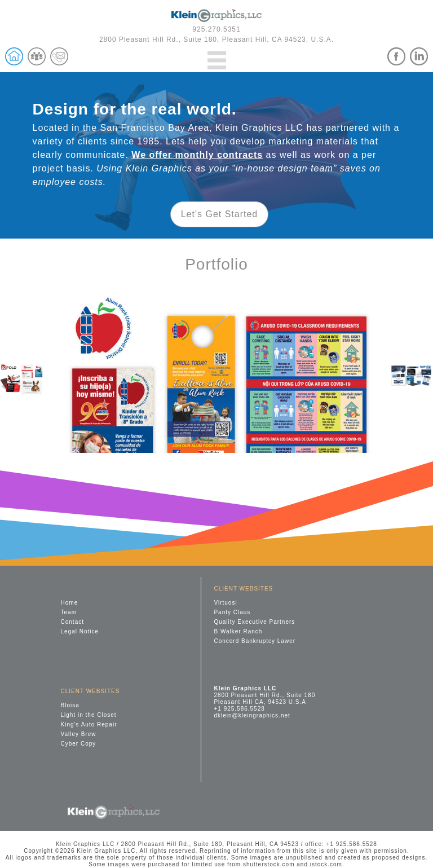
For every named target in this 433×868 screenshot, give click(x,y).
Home (70, 603)
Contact (72, 622)
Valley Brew (79, 734)
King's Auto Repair (89, 724)
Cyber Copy (79, 744)
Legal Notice (80, 631)
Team (69, 612)
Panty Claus (232, 612)
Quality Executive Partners (254, 622)
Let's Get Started (220, 214)
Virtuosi (225, 603)
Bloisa (70, 705)
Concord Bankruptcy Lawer (255, 641)
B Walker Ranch (238, 631)
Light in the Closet (89, 715)
